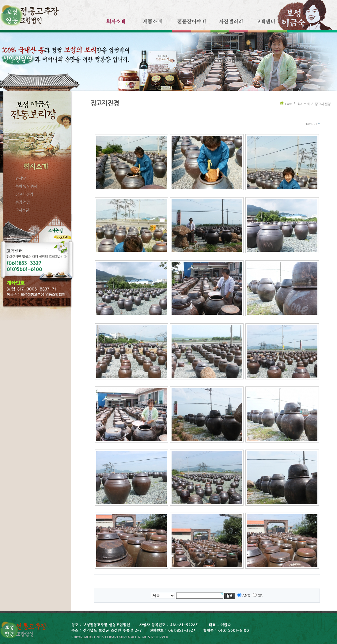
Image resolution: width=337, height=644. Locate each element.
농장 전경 (23, 202)
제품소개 (153, 24)
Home (288, 104)
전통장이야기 (192, 24)
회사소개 (113, 24)
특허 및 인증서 (26, 186)
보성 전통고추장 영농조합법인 (29, 13)
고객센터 (265, 24)
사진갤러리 (231, 24)
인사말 (20, 178)
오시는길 (22, 210)
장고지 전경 (24, 194)
